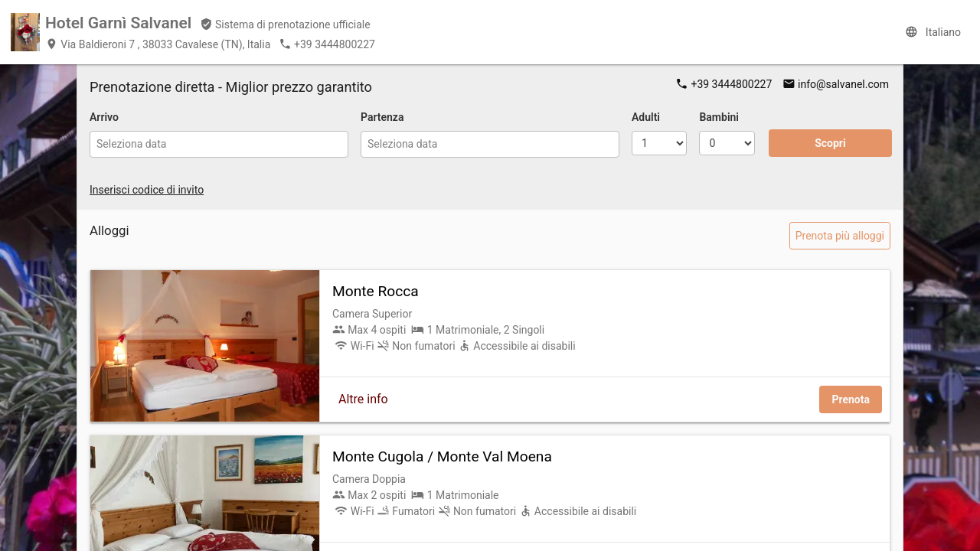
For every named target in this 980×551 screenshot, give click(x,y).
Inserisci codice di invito (147, 190)
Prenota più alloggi (840, 236)
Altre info (363, 399)
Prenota (851, 399)
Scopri (830, 143)
